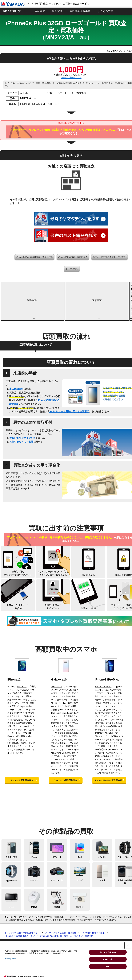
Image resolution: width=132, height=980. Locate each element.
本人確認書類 (16, 358)
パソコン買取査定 (8, 928)
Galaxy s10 (59, 649)
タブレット (57, 826)
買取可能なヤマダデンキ (22, 407)
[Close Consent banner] (128, 945)
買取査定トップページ (10, 919)
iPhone (34, 826)
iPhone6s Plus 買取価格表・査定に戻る (34, 257)
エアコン (80, 876)
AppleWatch (11, 850)
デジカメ (34, 850)
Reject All (108, 959)
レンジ (11, 876)
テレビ (80, 850)
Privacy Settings (108, 952)
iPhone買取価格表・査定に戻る (73, 257)
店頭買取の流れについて (36, 314)
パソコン (102, 826)
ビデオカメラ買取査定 (10, 937)
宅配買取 (57, 11)
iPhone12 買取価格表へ (22, 749)
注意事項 (53, 285)
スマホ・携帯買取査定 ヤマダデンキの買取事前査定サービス (45, 4)
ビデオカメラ (57, 850)
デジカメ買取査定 (8, 934)
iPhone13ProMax (107, 649)
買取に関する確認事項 (54, 925)
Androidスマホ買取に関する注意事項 (69, 381)
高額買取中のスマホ (89, 285)
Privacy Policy (11, 959)
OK (108, 967)
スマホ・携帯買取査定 (10, 922)
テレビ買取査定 (7, 940)
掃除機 (57, 876)
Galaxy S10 (56, 656)
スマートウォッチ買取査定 (12, 931)
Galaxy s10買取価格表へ (66, 749)
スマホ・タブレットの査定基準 (58, 928)
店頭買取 (40, 11)
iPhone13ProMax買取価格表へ (109, 749)
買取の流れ (18, 285)
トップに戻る (72, 269)
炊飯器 (34, 876)
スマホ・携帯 (11, 826)
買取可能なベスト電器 (21, 411)
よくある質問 (106, 11)
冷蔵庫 (102, 850)
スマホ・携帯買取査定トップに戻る (109, 257)
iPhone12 (14, 649)
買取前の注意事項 (80, 11)
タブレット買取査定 (9, 925)
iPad (80, 826)
